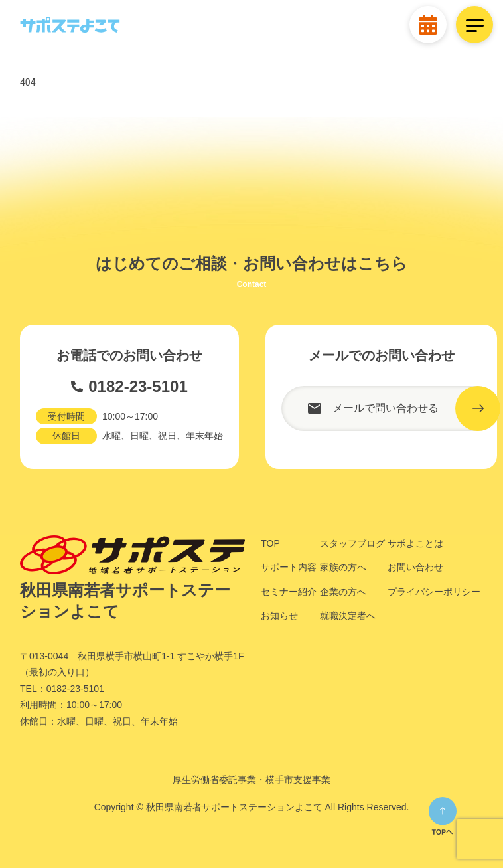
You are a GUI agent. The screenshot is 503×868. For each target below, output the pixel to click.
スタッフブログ (352, 543)
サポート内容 (289, 567)
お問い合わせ (415, 567)
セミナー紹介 (289, 592)
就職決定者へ (348, 616)
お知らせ (279, 616)
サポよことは (415, 543)
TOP (270, 543)
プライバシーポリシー (434, 592)
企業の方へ (343, 592)
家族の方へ (343, 567)
